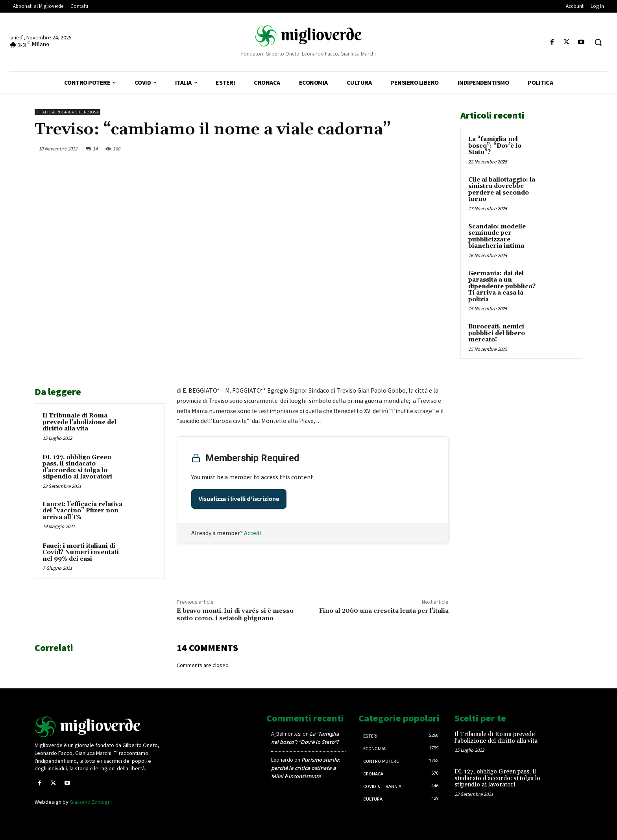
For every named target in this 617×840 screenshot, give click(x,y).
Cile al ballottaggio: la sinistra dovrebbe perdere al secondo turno (502, 190)
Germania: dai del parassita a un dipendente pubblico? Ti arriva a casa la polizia (502, 286)
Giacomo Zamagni (91, 802)
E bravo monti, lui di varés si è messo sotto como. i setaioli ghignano (235, 615)
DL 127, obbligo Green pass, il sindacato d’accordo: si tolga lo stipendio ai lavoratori (77, 467)
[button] (598, 42)
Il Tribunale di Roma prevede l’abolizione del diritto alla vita (79, 422)
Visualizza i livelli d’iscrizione (239, 499)
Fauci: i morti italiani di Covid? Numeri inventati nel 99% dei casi (81, 553)
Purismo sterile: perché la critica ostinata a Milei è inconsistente (306, 768)
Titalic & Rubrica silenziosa (67, 112)
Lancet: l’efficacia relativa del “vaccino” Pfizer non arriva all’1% (82, 511)
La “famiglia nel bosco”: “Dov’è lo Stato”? (495, 146)
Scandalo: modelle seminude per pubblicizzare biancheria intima (497, 236)
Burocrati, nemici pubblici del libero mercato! (497, 333)
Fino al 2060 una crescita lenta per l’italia (384, 611)
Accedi (252, 533)
